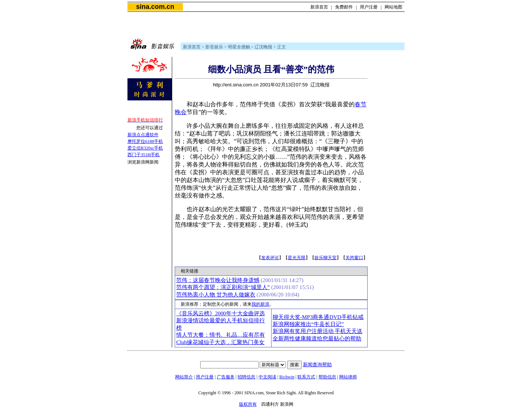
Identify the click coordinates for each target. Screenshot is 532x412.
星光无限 (297, 258)
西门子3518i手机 (144, 155)
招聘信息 (246, 377)
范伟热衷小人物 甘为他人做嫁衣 (216, 295)
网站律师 (348, 377)
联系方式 (306, 377)
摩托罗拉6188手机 (145, 141)
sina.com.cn (155, 7)
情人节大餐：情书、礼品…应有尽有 (221, 335)
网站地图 (393, 7)
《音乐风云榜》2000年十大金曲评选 (221, 313)
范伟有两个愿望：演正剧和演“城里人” (223, 287)
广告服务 (226, 377)
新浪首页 (319, 7)
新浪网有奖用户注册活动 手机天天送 (318, 331)
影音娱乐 (214, 47)
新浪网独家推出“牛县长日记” (308, 324)
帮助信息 (327, 377)
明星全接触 (239, 47)
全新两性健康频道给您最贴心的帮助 (317, 339)
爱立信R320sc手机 (145, 148)
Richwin (287, 377)
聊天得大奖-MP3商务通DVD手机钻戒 (318, 317)
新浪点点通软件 (143, 135)
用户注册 (369, 7)
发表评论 (270, 258)
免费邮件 (344, 7)
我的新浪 (260, 304)
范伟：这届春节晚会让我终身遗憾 (218, 280)
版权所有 (248, 404)
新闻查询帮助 (317, 365)
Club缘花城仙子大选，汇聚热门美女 (220, 342)
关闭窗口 (354, 258)
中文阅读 (267, 377)
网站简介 (184, 377)
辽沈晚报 (263, 47)
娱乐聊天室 (325, 258)
